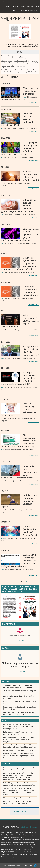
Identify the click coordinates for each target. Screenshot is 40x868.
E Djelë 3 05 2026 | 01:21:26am (29, 11)
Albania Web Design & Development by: (18, 865)
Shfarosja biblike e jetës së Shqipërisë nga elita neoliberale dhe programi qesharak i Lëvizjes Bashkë (19, 756)
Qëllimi (8, 6)
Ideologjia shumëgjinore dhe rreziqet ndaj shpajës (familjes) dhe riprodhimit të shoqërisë (19, 740)
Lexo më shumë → (33, 103)
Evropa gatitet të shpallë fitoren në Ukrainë (19, 750)
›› (27, 581)
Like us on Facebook (19, 811)
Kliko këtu (20, 640)
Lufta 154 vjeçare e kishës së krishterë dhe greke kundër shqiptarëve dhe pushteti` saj (18, 71)
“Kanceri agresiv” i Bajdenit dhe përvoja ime (31, 91)
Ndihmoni (16, 6)
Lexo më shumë (20, 671)
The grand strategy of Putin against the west (20, 798)
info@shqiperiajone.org (29, 827)
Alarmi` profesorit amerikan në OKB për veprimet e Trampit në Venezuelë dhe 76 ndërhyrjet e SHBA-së (18, 727)
